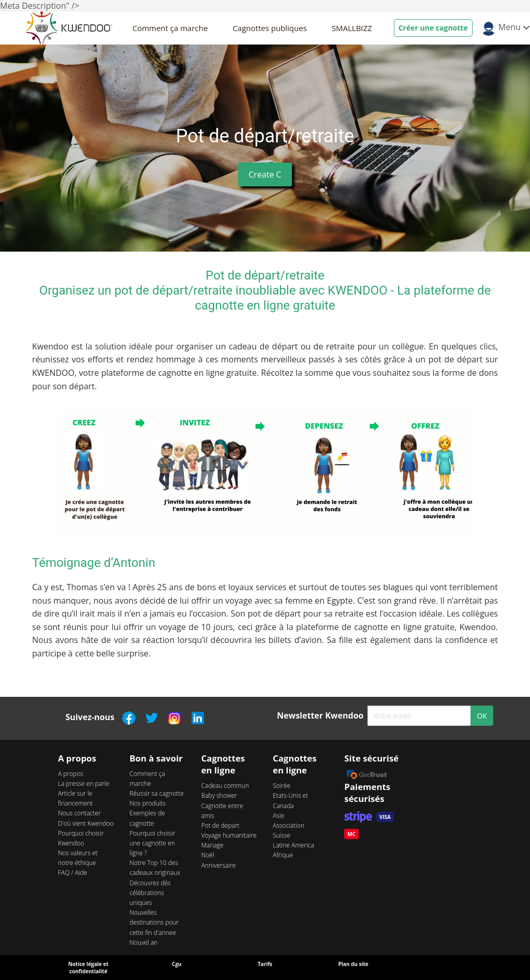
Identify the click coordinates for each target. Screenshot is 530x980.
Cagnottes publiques (269, 28)
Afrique (283, 855)
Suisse (282, 835)
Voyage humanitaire (229, 835)
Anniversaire (219, 865)
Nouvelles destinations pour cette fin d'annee (154, 922)
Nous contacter (79, 813)
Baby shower (219, 795)
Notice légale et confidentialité (89, 968)
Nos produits (148, 803)
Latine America (293, 845)
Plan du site (353, 964)
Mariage (212, 845)
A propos (71, 774)
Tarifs (265, 964)
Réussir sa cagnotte (157, 793)
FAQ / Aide (72, 873)
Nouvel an (143, 942)
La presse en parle (84, 784)
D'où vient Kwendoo (86, 823)
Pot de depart (220, 825)
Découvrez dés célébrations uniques (150, 893)
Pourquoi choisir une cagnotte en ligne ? (152, 843)
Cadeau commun (225, 786)
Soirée (282, 786)
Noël (208, 855)
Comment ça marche (170, 28)
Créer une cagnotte (433, 28)
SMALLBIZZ (352, 28)
